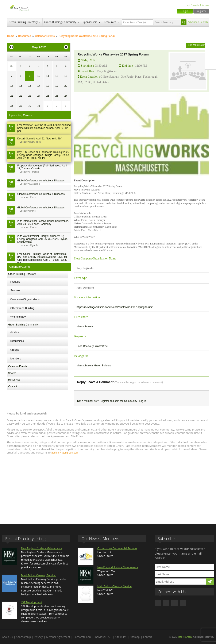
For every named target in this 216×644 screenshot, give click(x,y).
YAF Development (32, 602)
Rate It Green (184, 637)
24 (39, 96)
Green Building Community (60, 22)
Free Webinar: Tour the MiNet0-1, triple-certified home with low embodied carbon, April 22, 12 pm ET (44, 128)
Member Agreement (58, 637)
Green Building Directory (23, 22)
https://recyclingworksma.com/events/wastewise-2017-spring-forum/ (115, 307)
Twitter (211, 46)
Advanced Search (198, 22)
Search (12, 373)
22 (21, 96)
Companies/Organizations (25, 299)
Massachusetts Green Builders (94, 366)
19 (57, 86)
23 (30, 96)
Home (11, 36)
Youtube (211, 64)
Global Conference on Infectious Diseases (41, 181)
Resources (110, 22)
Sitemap (135, 637)
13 (66, 76)
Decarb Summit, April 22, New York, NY (39, 139)
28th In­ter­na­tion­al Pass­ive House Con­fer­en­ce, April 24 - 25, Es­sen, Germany (43, 223)
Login (185, 11)
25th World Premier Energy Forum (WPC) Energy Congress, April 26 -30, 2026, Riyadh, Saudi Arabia (43, 239)
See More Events (197, 45)
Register (201, 11)
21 (12, 96)
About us (7, 637)
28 (12, 106)
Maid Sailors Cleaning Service (114, 586)
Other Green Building (22, 308)
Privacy (39, 637)
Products (15, 282)
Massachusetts (85, 327)
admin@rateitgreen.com (65, 453)
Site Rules (121, 637)
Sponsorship (90, 22)
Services (15, 290)
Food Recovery (85, 346)
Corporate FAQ (82, 637)
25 (48, 96)
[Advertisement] (108, 487)
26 (57, 96)
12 (57, 76)
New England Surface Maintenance (42, 548)
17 (39, 86)
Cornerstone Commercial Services (117, 548)
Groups (14, 350)
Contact (13, 386)
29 (21, 106)
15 (21, 86)
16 (30, 86)
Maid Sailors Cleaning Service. (38, 575)
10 (39, 76)
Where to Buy (18, 317)
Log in (142, 401)
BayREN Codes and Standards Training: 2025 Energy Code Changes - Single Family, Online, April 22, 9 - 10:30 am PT (43, 155)
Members (16, 359)
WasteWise (101, 346)
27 (66, 96)
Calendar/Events (45, 36)
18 (48, 86)
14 (12, 86)
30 (12, 66)
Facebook (211, 37)
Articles (14, 332)
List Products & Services (198, 5)
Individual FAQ (103, 637)
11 (48, 76)
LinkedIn (211, 55)
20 (66, 86)
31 (39, 106)
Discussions (17, 341)
